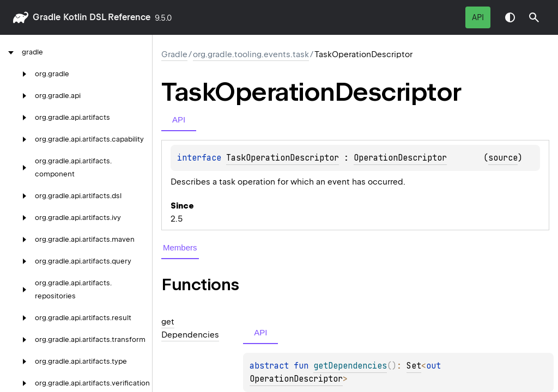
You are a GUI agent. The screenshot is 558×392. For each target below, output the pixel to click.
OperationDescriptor (400, 158)
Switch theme (510, 17)
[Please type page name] (534, 17)
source (503, 158)
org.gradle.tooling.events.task (251, 54)
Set (414, 366)
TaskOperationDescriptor (283, 158)
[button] (534, 17)
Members (180, 247)
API (478, 17)
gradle (47, 17)
